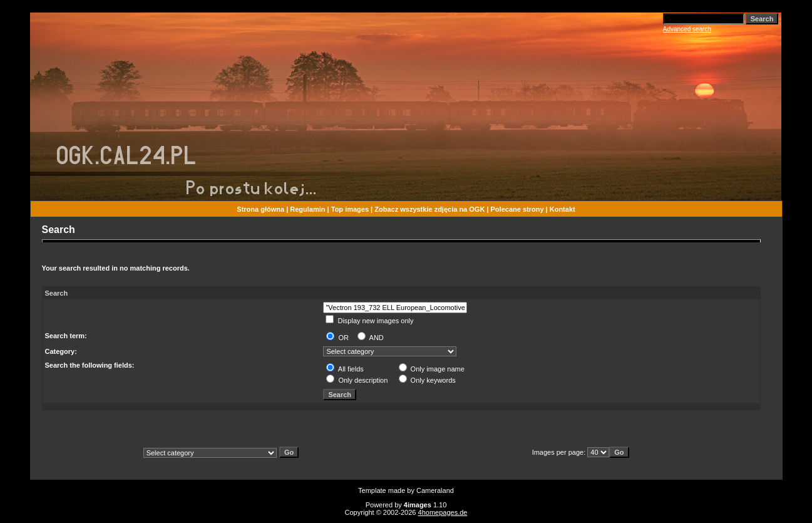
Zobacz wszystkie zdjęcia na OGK (429, 209)
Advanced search (687, 29)
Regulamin (307, 209)
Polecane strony (517, 209)
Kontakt (563, 209)
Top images (350, 209)
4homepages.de (443, 512)
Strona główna (260, 209)
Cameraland (435, 490)
